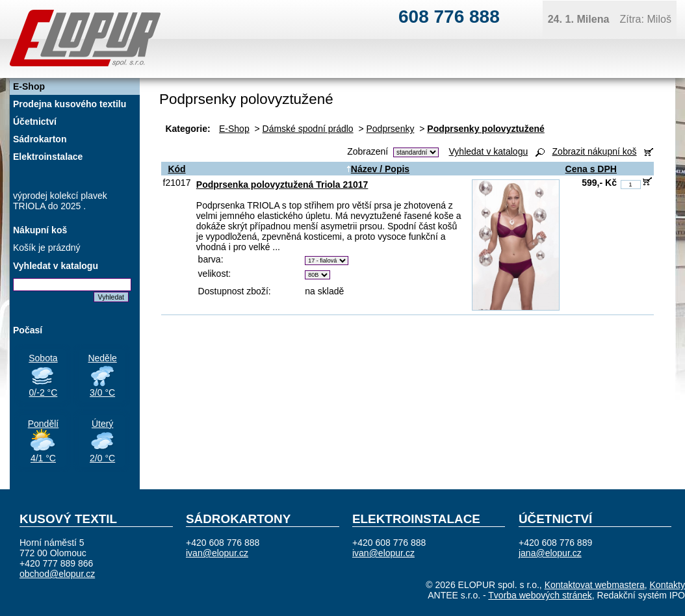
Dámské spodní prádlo (308, 129)
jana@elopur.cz (550, 553)
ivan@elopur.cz (217, 553)
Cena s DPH (591, 169)
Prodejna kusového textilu (70, 104)
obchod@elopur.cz (57, 574)
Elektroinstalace (48, 157)
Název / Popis (378, 169)
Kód (176, 169)
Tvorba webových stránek (540, 595)
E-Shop (234, 129)
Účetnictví (35, 122)
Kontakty (667, 585)
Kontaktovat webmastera (595, 585)
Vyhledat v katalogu (489, 151)
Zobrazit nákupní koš (595, 151)
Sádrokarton (40, 139)
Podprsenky (391, 129)
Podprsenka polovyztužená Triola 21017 (282, 185)
